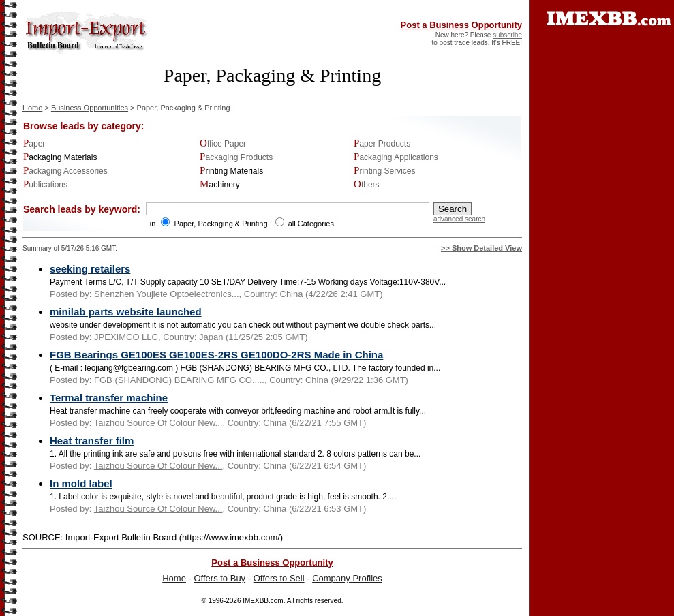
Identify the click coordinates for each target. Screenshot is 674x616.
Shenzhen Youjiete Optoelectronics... (166, 294)
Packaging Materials (60, 157)
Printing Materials (231, 171)
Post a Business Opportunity (461, 25)
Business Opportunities (90, 108)
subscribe (507, 35)
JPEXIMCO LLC (126, 337)
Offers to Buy (219, 578)
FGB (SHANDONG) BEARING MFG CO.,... (179, 380)
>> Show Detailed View (481, 248)
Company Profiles (347, 578)
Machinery (220, 185)
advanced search (459, 219)
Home (32, 108)
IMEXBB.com (263, 601)
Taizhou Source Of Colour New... (158, 423)
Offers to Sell (279, 578)
